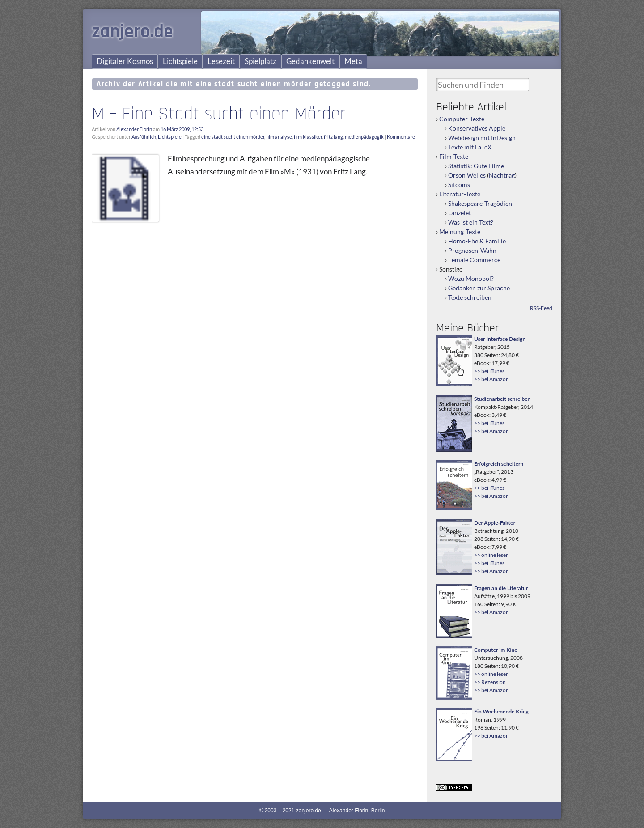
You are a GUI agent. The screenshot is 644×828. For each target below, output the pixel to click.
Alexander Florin (134, 129)
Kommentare (401, 137)
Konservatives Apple (477, 128)
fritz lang (333, 137)
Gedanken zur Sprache (479, 288)
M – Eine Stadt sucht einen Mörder (219, 114)
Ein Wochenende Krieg (501, 711)
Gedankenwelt (310, 61)
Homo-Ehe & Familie (477, 241)
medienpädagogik (364, 137)
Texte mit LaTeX (470, 147)
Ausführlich (144, 137)
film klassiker (308, 137)
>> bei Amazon (491, 379)
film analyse (279, 137)
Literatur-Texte (460, 194)
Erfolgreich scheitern (499, 464)
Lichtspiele (180, 61)
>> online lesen (491, 555)
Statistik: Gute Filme (476, 166)
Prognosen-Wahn (472, 250)
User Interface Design (500, 339)
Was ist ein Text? (471, 222)
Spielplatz (261, 61)
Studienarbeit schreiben (502, 399)
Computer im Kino (496, 650)
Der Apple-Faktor (495, 523)
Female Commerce (474, 260)
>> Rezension (490, 682)
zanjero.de (132, 32)
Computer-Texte (462, 119)
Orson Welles (467, 175)
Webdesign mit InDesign (482, 138)
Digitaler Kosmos (125, 61)
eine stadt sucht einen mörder (233, 137)
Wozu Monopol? (471, 278)
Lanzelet (460, 213)
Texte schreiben (470, 297)
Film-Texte (454, 156)
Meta (353, 61)
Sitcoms (459, 185)
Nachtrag (502, 175)
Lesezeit (221, 61)
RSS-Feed (541, 308)
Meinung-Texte (460, 231)
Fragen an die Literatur (501, 588)
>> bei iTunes (489, 371)
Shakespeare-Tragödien (480, 203)
